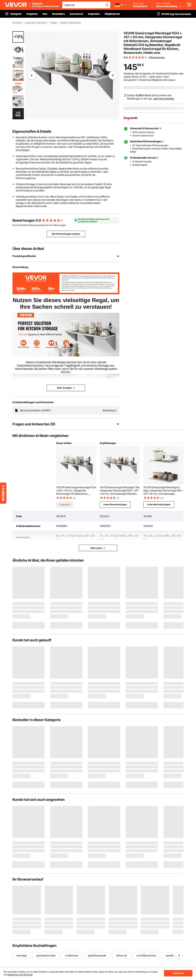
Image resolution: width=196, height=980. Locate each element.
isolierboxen (72, 955)
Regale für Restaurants (71, 23)
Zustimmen (178, 973)
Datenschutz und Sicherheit (20, 975)
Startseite (17, 23)
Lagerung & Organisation (36, 23)
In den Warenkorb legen (115, 504)
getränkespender (97, 955)
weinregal (21, 955)
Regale (54, 23)
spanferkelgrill (173, 955)
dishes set (121, 955)
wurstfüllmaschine (146, 955)
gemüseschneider (46, 955)
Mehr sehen (98, 548)
